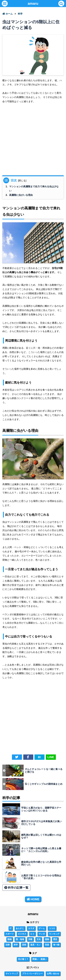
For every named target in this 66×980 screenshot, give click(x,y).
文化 (39, 939)
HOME (33, 899)
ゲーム (42, 928)
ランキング (54, 934)
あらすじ (20, 928)
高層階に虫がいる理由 (21, 195)
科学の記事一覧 (16, 888)
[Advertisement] (33, 141)
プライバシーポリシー (32, 974)
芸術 (24, 945)
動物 (10, 939)
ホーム (8, 14)
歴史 (55, 939)
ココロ (52, 928)
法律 (8, 945)
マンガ (42, 934)
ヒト (32, 934)
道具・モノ (36, 945)
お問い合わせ (53, 974)
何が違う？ (23, 959)
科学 (20, 14)
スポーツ (10, 934)
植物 (47, 939)
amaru (33, 3)
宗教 (30, 939)
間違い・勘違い (40, 959)
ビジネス (22, 934)
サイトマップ (12, 974)
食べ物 (56, 945)
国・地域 (20, 939)
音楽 (47, 945)
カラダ (31, 928)
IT (11, 928)
